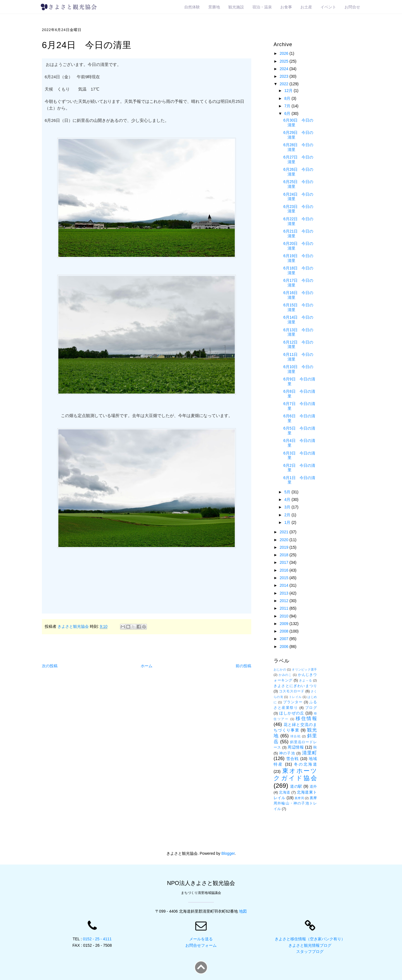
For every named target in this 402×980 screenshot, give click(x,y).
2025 (285, 61)
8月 (288, 98)
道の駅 (296, 786)
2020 (285, 540)
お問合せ (352, 7)
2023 (285, 76)
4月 (288, 500)
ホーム (147, 666)
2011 (285, 608)
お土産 (306, 7)
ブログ (311, 708)
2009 (285, 624)
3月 (288, 507)
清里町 (309, 753)
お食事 (286, 7)
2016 (285, 570)
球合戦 (295, 736)
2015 (285, 578)
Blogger (228, 853)
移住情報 (306, 719)
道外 (313, 787)
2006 (285, 647)
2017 (285, 562)
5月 (288, 492)
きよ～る (305, 680)
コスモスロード (292, 691)
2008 (285, 631)
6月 (288, 113)
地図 (243, 911)
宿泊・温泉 (262, 7)
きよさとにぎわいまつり (295, 686)
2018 (285, 555)
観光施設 (236, 7)
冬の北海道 (305, 764)
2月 (288, 515)
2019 (285, 547)
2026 (285, 53)
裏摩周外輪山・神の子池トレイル (295, 803)
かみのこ (285, 675)
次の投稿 (50, 666)
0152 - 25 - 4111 (97, 939)
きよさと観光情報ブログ (310, 945)
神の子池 (287, 753)
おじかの (280, 669)
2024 (285, 69)
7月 (288, 106)
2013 (285, 593)
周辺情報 (296, 747)
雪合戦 (293, 759)
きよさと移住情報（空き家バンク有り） (310, 939)
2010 (285, 616)
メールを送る (201, 939)
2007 (285, 639)
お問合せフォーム (201, 945)
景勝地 (214, 7)
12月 (289, 91)
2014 (285, 585)
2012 (285, 601)
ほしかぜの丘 (292, 713)
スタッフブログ (310, 951)
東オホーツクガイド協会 (295, 775)
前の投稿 (243, 666)
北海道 (284, 792)
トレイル (295, 697)
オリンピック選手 (304, 669)
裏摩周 (299, 798)
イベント (328, 7)
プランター (293, 702)
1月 (288, 522)
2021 (285, 532)
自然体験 (192, 7)
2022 (285, 84)
